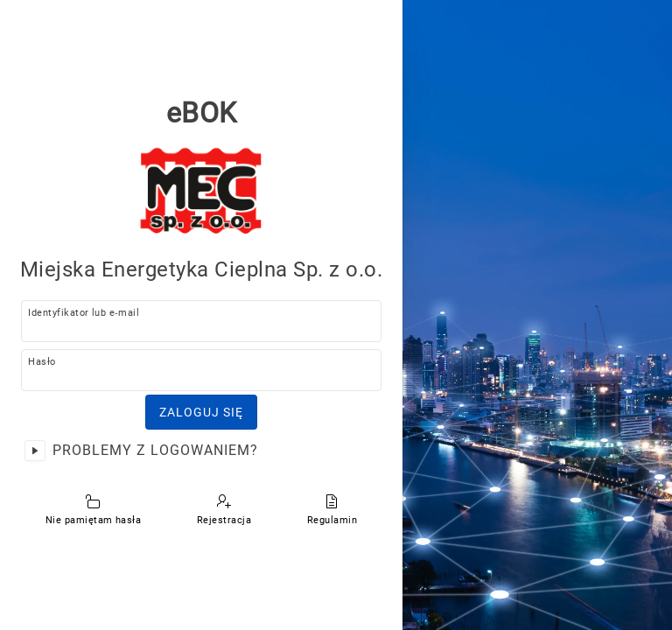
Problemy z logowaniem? (155, 450)
